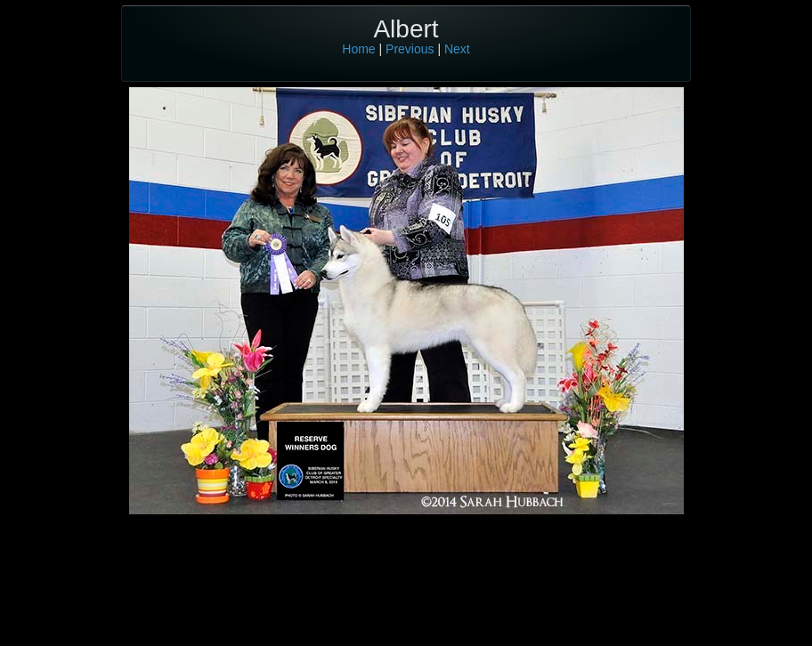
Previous (410, 49)
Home (358, 49)
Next (457, 49)
